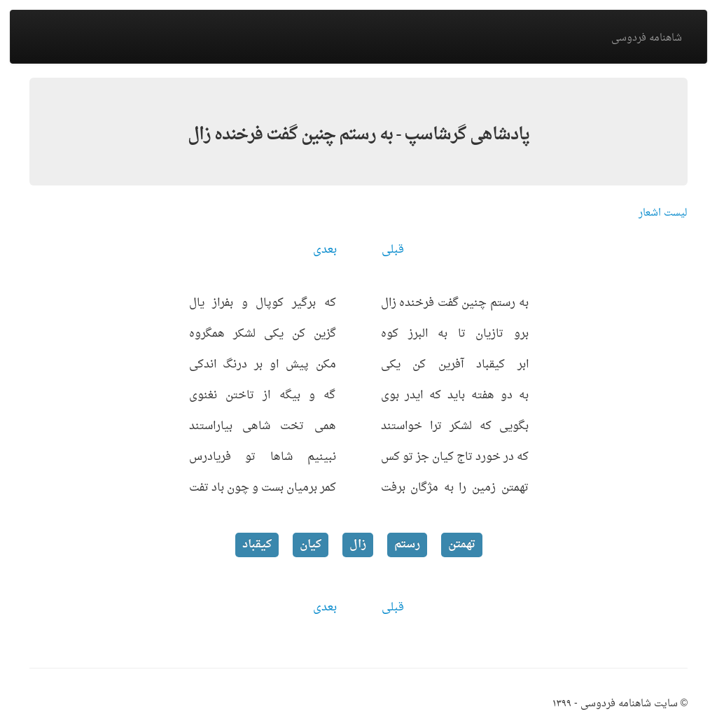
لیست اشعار (663, 213)
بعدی (325, 250)
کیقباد (257, 545)
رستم (407, 545)
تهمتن (462, 545)
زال (358, 545)
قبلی (393, 250)
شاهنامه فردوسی (647, 38)
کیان (311, 545)
